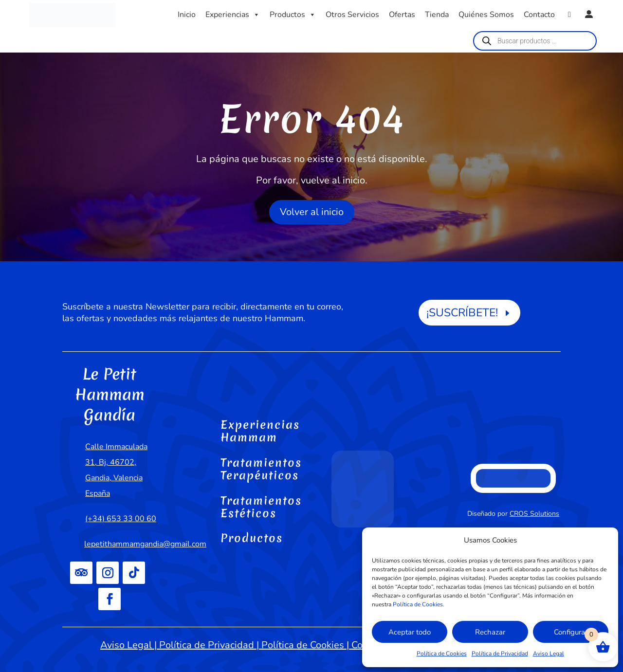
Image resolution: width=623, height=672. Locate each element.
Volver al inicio (312, 212)
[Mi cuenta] (589, 15)
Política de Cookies (442, 654)
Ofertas (402, 15)
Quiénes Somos (486, 15)
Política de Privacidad (500, 654)
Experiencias (233, 15)
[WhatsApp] (569, 15)
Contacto (539, 15)
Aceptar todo (410, 632)
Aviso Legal (549, 654)
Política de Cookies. (419, 604)
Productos (293, 15)
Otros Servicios (352, 15)
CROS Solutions (534, 514)
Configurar (571, 632)
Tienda (437, 15)
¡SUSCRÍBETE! (462, 313)
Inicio (187, 15)
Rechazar (490, 632)
